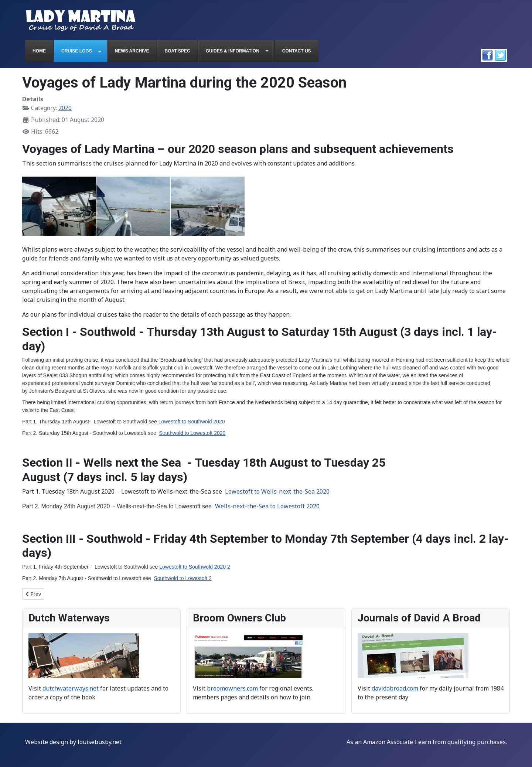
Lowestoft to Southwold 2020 (192, 422)
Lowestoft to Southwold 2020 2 (195, 567)
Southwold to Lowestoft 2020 (192, 433)
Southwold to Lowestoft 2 (183, 578)
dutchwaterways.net (71, 688)
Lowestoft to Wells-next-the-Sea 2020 (277, 491)
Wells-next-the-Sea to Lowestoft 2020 (267, 506)
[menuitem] (39, 51)
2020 (65, 108)
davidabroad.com (395, 688)
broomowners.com (232, 688)
